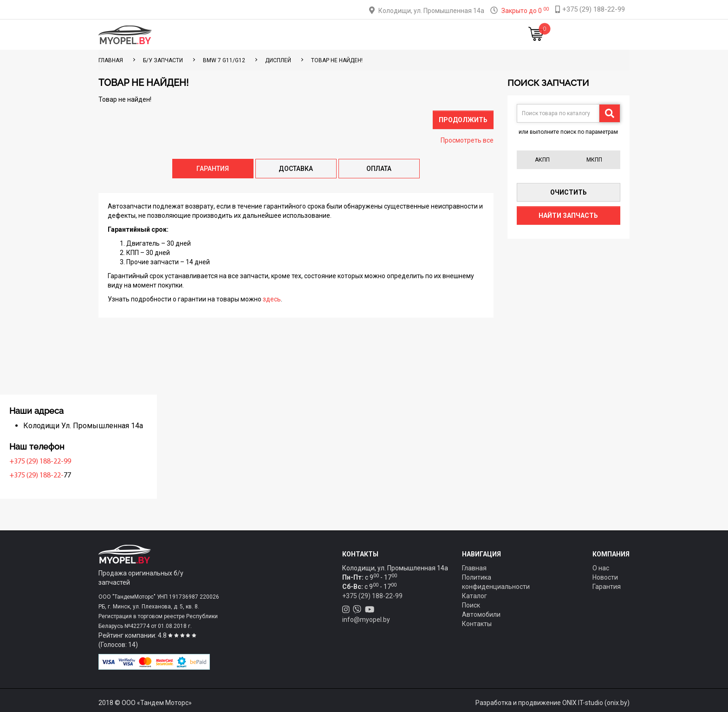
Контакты (426, 35)
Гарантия (607, 587)
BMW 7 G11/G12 (224, 60)
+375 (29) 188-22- (128, 476)
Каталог (262, 35)
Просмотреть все (467, 140)
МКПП (594, 160)
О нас (601, 568)
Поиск (471, 605)
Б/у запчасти (163, 60)
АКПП (542, 160)
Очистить (569, 192)
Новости (468, 35)
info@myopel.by (366, 620)
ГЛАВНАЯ (111, 60)
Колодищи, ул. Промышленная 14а (431, 11)
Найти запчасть (568, 216)
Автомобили (481, 614)
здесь (272, 299)
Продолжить (463, 120)
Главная (224, 35)
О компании (379, 35)
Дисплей (278, 60)
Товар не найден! (337, 60)
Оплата (335, 35)
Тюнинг (299, 35)
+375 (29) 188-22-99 (132, 462)
